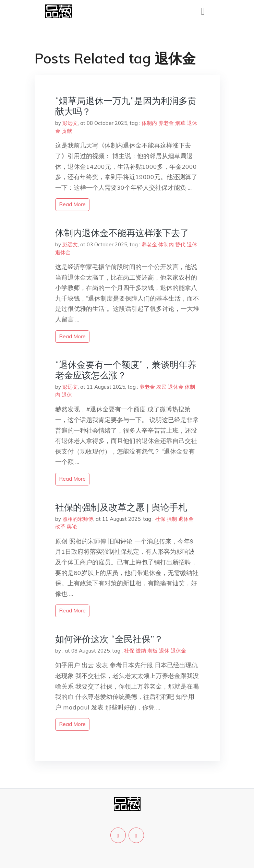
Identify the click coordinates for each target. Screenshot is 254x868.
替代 (180, 244)
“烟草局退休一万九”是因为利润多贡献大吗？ (126, 106)
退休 (192, 244)
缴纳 (141, 651)
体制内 (149, 123)
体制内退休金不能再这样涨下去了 (122, 233)
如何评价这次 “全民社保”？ (109, 639)
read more (72, 204)
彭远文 (70, 123)
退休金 (63, 252)
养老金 (166, 123)
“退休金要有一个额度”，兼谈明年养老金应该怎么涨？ (126, 370)
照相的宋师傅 (78, 519)
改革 (60, 526)
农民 (161, 387)
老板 (153, 651)
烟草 (180, 123)
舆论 (72, 526)
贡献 (67, 131)
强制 (172, 519)
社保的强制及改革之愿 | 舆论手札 (121, 507)
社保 (160, 519)
